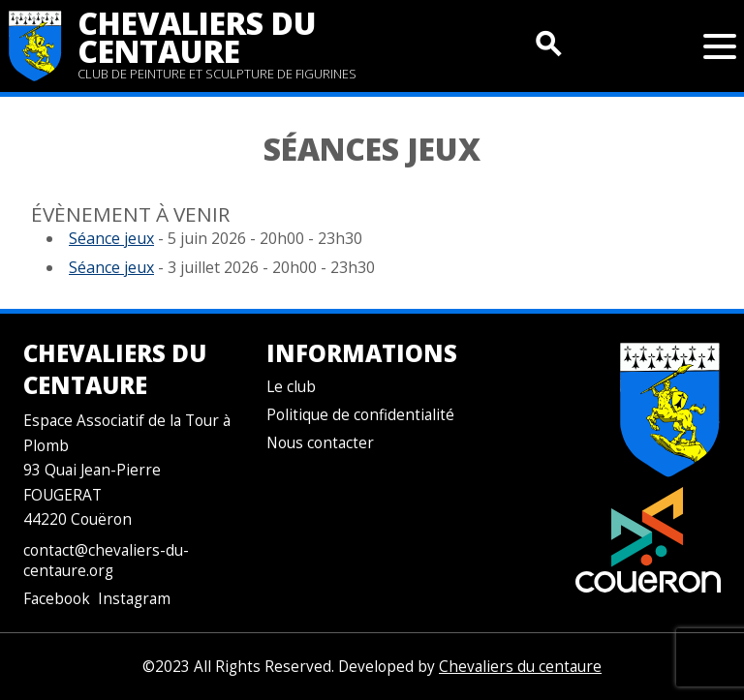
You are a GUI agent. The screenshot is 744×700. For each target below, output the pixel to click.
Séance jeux (111, 238)
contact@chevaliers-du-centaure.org (106, 561)
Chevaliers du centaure (197, 37)
